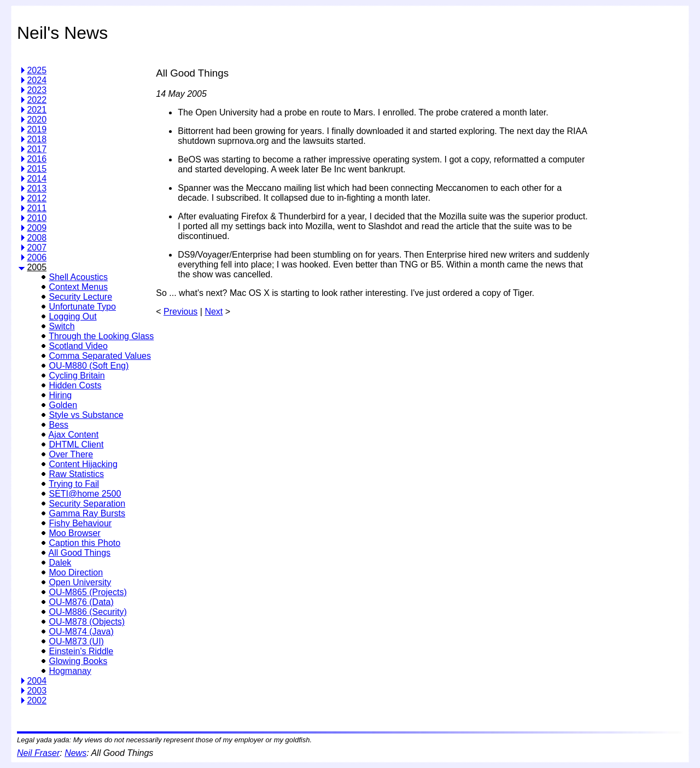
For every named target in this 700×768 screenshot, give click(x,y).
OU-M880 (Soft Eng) (89, 366)
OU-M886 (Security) (87, 612)
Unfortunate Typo (82, 307)
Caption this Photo (84, 543)
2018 (37, 139)
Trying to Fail (74, 484)
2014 (37, 179)
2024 (37, 80)
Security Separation (87, 504)
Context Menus (78, 287)
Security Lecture (80, 297)
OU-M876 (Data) (81, 602)
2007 (37, 248)
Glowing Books (78, 661)
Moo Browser (74, 533)
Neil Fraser (38, 753)
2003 (37, 691)
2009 (37, 228)
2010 (37, 218)
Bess (59, 425)
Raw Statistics (76, 474)
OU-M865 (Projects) (87, 592)
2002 (37, 700)
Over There (71, 454)
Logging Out (72, 316)
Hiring (60, 395)
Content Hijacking (83, 464)
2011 (37, 208)
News (75, 753)
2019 (37, 129)
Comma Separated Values (100, 356)
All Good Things (80, 553)
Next (214, 312)
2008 (37, 238)
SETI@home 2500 (85, 494)
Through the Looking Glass (101, 336)
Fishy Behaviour (80, 523)
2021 (37, 110)
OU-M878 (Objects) (87, 622)
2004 (37, 681)
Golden (63, 405)
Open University (80, 582)
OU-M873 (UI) (76, 641)
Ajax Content (74, 435)
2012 (37, 198)
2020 (37, 120)
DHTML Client (76, 444)
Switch (62, 326)
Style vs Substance (86, 415)
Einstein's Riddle (81, 651)
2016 (37, 159)
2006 (37, 257)
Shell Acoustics (78, 277)
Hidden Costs (75, 385)
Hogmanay (70, 671)
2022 (37, 100)
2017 (37, 149)
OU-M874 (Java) (81, 632)
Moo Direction (76, 572)
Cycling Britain (77, 376)
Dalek (60, 563)
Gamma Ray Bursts (87, 513)
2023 (37, 90)
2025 (37, 70)
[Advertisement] (638, 221)
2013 (37, 188)
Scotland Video (78, 346)
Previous (180, 312)
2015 (37, 169)
